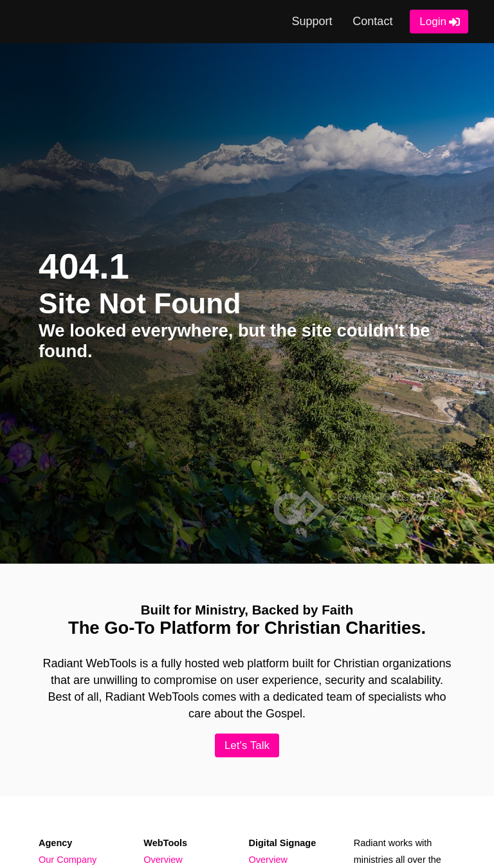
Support (312, 21)
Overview (163, 860)
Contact (372, 21)
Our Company (68, 860)
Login (433, 22)
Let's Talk (247, 745)
